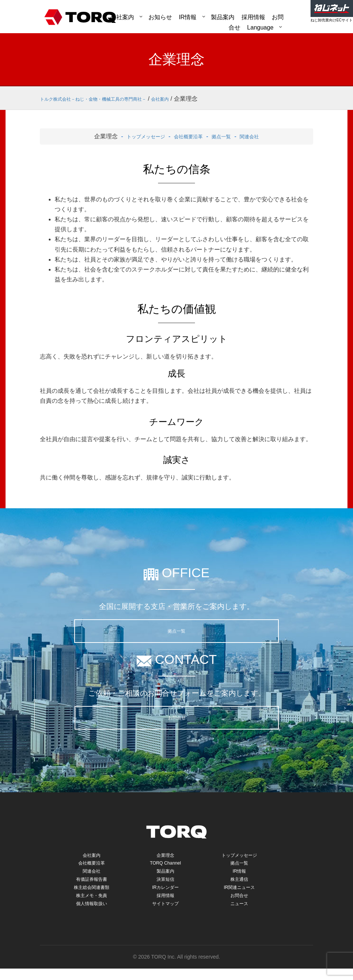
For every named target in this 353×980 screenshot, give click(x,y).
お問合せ (177, 718)
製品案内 (223, 17)
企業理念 (165, 856)
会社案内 (122, 17)
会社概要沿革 (188, 136)
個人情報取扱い (92, 913)
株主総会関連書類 (92, 894)
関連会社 (259, 136)
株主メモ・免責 (92, 904)
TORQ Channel (165, 865)
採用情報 (165, 904)
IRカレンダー (165, 894)
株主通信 (239, 885)
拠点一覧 (227, 136)
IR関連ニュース (239, 894)
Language (260, 27)
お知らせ (160, 17)
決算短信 (165, 885)
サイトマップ (165, 913)
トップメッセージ (138, 136)
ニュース (239, 913)
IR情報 (188, 17)
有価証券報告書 (92, 885)
